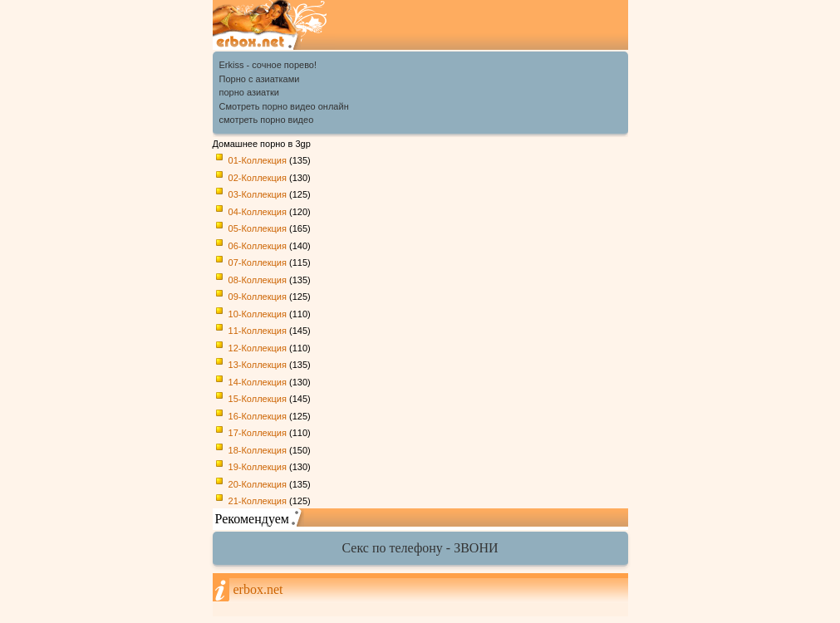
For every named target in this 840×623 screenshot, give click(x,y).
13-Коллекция (258, 365)
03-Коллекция (258, 194)
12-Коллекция (258, 348)
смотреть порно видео (267, 120)
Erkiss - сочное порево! (268, 65)
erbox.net (258, 589)
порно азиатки (250, 92)
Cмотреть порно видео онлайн (284, 106)
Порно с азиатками (260, 79)
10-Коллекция (258, 314)
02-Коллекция (258, 178)
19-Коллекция (258, 467)
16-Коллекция (258, 416)
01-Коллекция (258, 160)
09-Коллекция (258, 297)
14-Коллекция (258, 382)
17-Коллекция (258, 433)
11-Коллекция (258, 331)
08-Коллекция (258, 280)
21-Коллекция (258, 501)
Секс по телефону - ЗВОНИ (420, 548)
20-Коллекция (258, 484)
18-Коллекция (258, 450)
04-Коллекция (258, 212)
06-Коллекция (258, 246)
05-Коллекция (258, 228)
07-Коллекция (258, 262)
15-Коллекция (258, 399)
